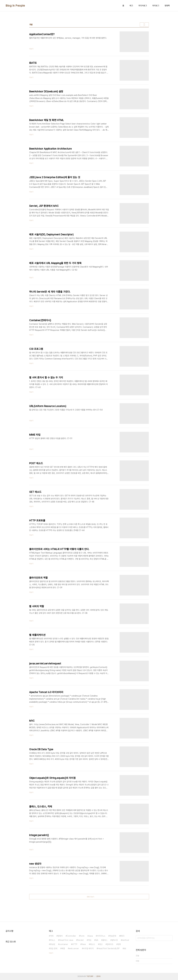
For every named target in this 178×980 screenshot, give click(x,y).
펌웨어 (60, 936)
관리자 (98, 976)
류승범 (53, 944)
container (64, 944)
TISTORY (90, 976)
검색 (170, 938)
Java (91, 936)
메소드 (92, 944)
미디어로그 (143, 6)
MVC (122, 936)
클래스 (105, 940)
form (82, 936)
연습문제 (113, 936)
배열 (63, 948)
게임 (90, 940)
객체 (52, 936)
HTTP (75, 944)
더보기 (51, 953)
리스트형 (147, 25)
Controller (71, 936)
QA (97, 940)
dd (125, 948)
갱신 (101, 944)
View (84, 944)
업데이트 (110, 944)
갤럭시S (115, 940)
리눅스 (53, 940)
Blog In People (15, 6)
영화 (119, 944)
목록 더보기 (90, 897)
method (125, 940)
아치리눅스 (101, 936)
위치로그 (156, 6)
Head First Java (66, 940)
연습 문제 (54, 948)
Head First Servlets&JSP (109, 948)
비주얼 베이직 (88, 948)
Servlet (81, 940)
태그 (131, 6)
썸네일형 (142, 25)
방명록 (167, 6)
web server (74, 948)
